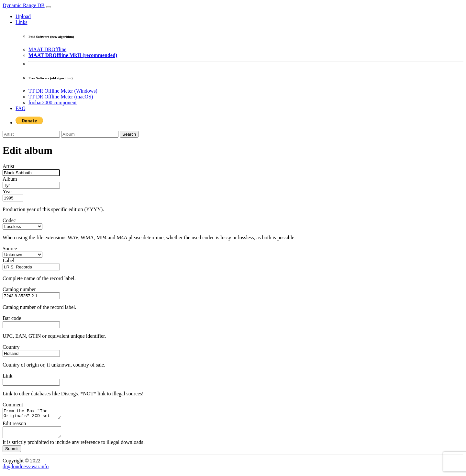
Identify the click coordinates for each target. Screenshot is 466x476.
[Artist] (31, 134)
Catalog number (19, 289)
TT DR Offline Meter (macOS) (61, 97)
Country (11, 347)
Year (7, 192)
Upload (23, 16)
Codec (9, 220)
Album (10, 179)
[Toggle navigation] (49, 7)
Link (7, 376)
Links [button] (21, 22)
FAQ (21, 108)
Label (8, 261)
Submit (12, 453)
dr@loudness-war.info (26, 470)
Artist (8, 166)
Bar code (12, 318)
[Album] (90, 134)
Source (10, 249)
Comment (13, 405)
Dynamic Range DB (24, 5)
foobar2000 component (53, 102)
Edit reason (14, 425)
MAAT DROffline (47, 49)
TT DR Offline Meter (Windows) (63, 91)
